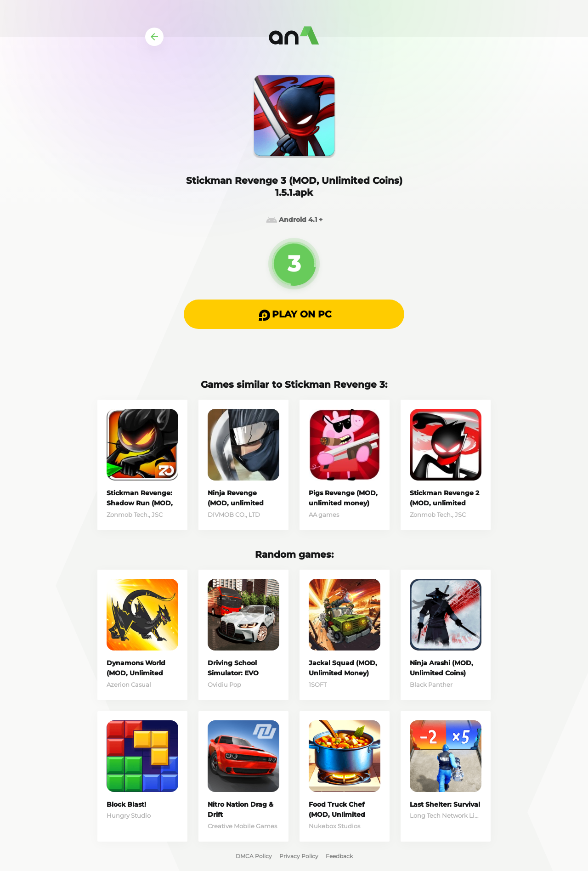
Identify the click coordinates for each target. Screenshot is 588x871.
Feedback (339, 856)
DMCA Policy (254, 856)
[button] (294, 314)
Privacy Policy (299, 856)
